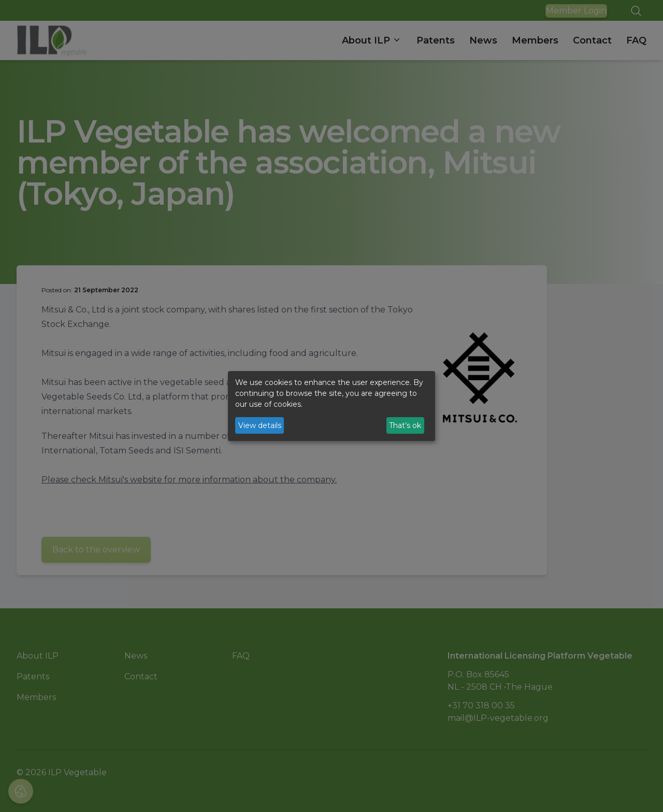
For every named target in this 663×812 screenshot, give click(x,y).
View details (260, 425)
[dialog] (331, 406)
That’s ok (405, 425)
